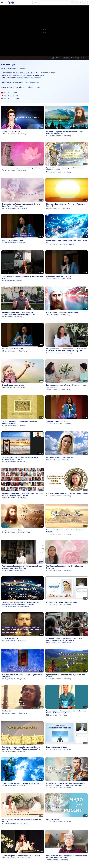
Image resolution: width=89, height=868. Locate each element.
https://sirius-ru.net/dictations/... (31, 78)
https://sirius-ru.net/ (32, 82)
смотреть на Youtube (10, 93)
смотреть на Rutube (9, 96)
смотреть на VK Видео (10, 98)
